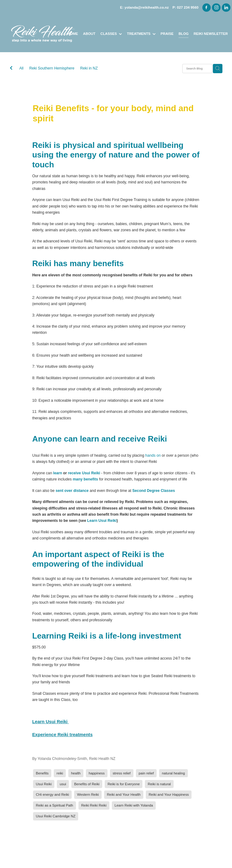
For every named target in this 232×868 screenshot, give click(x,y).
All (21, 68)
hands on (153, 455)
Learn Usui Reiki (102, 521)
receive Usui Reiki (84, 473)
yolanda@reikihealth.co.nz (147, 7)
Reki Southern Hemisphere (52, 68)
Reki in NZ (89, 68)
